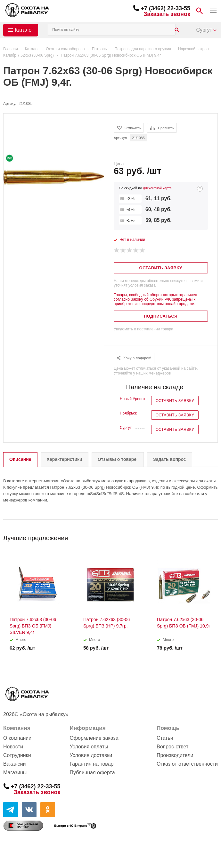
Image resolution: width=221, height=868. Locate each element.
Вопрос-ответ (172, 747)
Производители (175, 755)
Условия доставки (91, 755)
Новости (13, 747)
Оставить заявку (175, 401)
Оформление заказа (94, 738)
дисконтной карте (157, 188)
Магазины (15, 773)
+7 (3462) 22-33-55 (165, 8)
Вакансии (15, 764)
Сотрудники (17, 755)
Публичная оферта (92, 773)
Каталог (24, 30)
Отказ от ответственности (187, 764)
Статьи (165, 738)
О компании (17, 738)
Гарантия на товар (91, 764)
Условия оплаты (89, 747)
